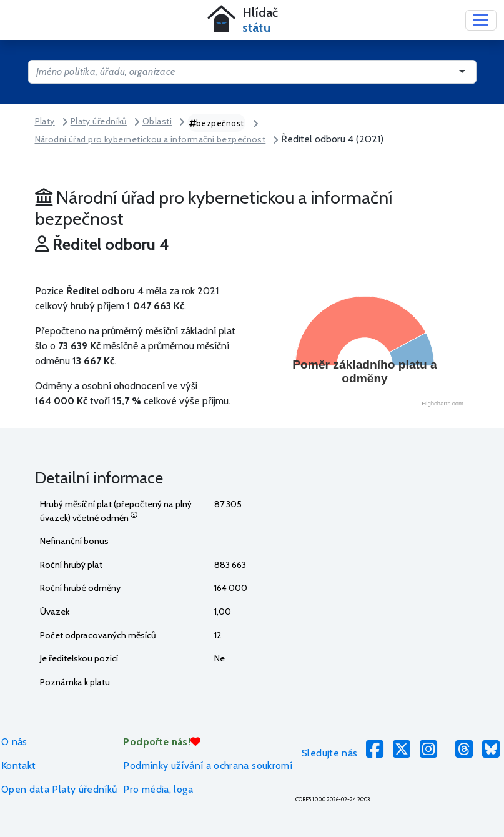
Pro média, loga (158, 789)
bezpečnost (217, 123)
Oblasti (157, 121)
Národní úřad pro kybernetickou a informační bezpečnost (151, 139)
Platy (45, 121)
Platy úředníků (99, 121)
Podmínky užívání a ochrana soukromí (208, 765)
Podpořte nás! (162, 742)
